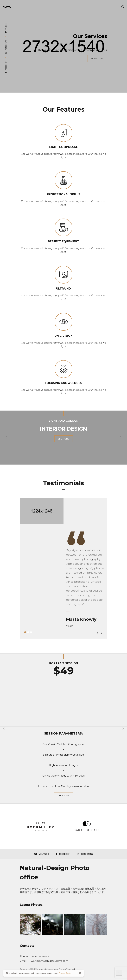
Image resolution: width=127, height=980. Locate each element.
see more (64, 439)
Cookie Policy (65, 973)
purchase (64, 796)
